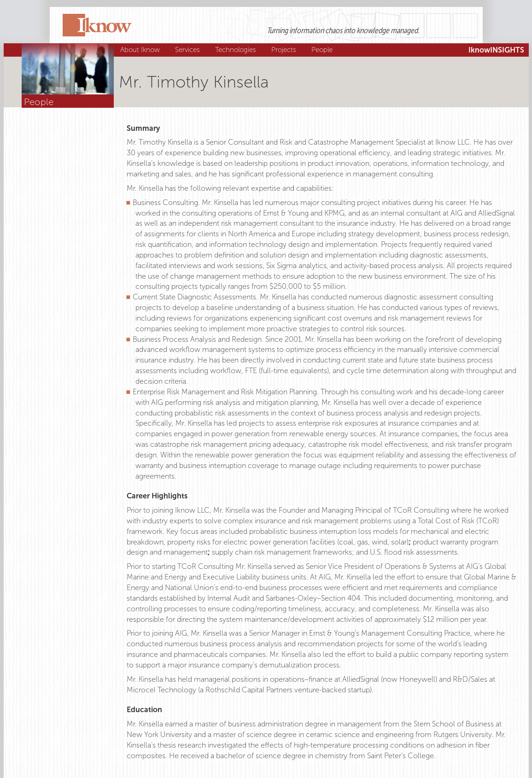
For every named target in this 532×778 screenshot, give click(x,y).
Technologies (237, 50)
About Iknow (141, 50)
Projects (285, 50)
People (323, 50)
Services (189, 50)
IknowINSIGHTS (496, 50)
